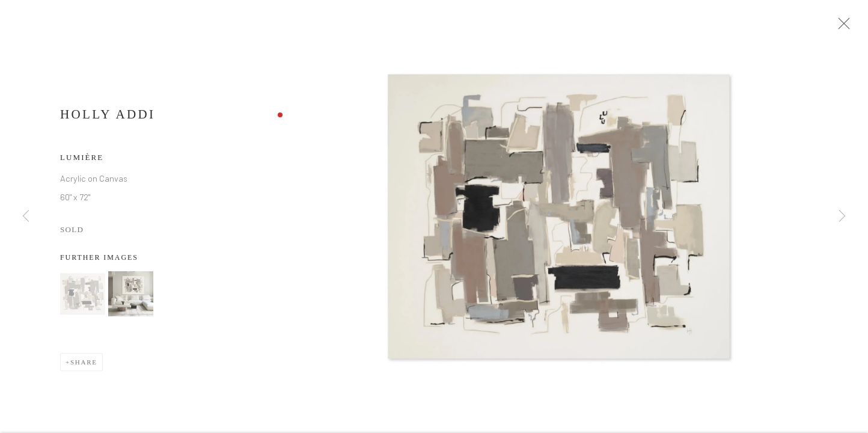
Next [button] (842, 216)
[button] (83, 297)
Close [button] (844, 27)
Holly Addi (108, 118)
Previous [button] (26, 216)
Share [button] (84, 366)
